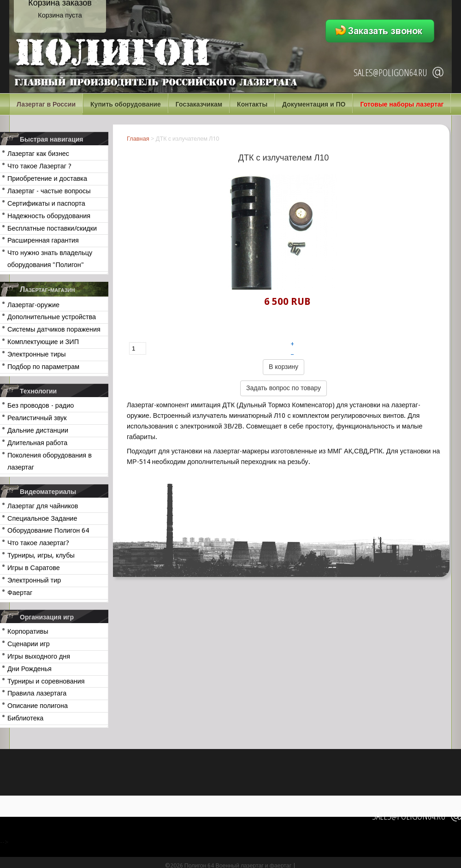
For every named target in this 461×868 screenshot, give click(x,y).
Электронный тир (34, 580)
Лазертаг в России (46, 104)
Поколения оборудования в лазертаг (50, 461)
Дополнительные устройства (52, 317)
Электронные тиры (37, 354)
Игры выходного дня (39, 656)
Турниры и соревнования (46, 681)
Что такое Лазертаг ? (39, 166)
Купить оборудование (126, 104)
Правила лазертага (37, 693)
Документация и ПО (314, 104)
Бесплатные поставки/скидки (52, 228)
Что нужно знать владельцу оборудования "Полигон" (50, 259)
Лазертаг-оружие (33, 305)
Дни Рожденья (30, 669)
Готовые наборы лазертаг (402, 104)
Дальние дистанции (38, 430)
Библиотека (25, 718)
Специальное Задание (42, 518)
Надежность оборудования (49, 216)
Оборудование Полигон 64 (48, 530)
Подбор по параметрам (43, 367)
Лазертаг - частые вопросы (49, 191)
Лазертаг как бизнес (38, 154)
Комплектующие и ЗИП (43, 342)
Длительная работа (37, 443)
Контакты (252, 104)
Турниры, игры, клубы (41, 555)
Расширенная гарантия (43, 240)
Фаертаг (20, 593)
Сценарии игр (29, 644)
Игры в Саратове (34, 568)
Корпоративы (28, 631)
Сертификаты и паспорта (46, 203)
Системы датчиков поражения (54, 329)
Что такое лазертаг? (38, 543)
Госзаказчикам (199, 104)
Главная (138, 139)
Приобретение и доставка (47, 178)
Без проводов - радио (41, 405)
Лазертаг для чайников (43, 506)
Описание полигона (38, 706)
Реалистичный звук (37, 418)
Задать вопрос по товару (284, 388)
